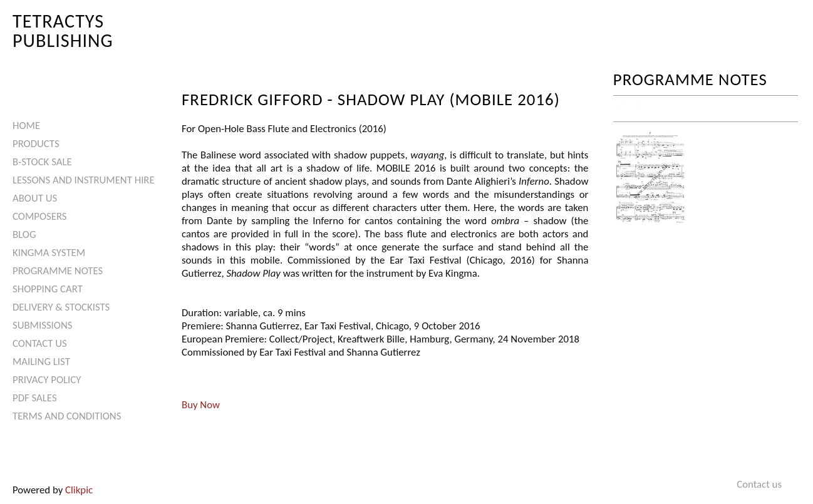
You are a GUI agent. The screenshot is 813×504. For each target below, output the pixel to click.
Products (36, 144)
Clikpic (79, 490)
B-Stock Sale (42, 162)
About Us (35, 198)
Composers (40, 216)
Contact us (40, 343)
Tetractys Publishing (63, 30)
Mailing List (41, 362)
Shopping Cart (48, 289)
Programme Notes (58, 271)
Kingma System (49, 253)
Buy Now (201, 405)
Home (26, 126)
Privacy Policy (47, 380)
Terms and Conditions (67, 416)
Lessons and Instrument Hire (84, 180)
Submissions (42, 325)
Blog (24, 234)
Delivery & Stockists (61, 307)
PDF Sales (35, 398)
